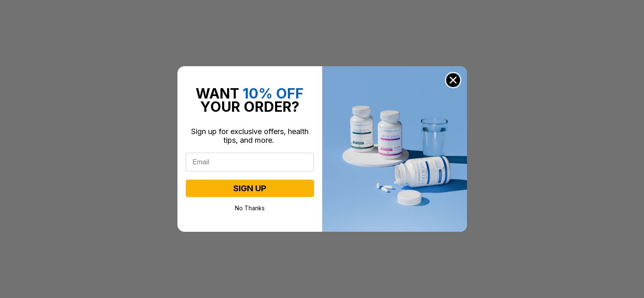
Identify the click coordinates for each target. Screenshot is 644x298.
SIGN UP (250, 188)
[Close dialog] (453, 80)
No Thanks (250, 207)
